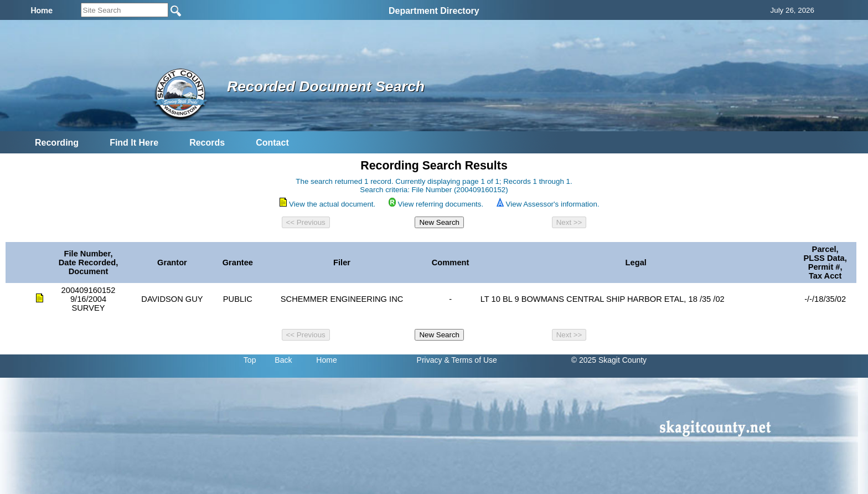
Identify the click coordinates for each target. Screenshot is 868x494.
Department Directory (434, 11)
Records (207, 143)
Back (283, 360)
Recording (57, 143)
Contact (272, 143)
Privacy (430, 360)
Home (326, 360)
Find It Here (134, 143)
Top (250, 360)
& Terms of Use (470, 360)
